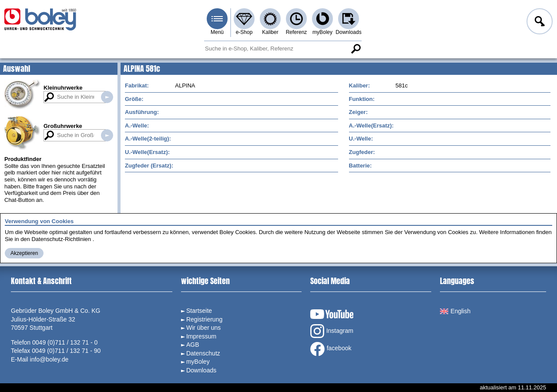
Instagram (332, 331)
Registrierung (204, 319)
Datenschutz (203, 353)
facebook (331, 349)
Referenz (297, 32)
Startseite (199, 311)
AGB (193, 345)
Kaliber (270, 32)
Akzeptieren (24, 253)
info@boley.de (49, 359)
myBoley (322, 32)
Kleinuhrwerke (63, 88)
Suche (356, 49)
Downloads (348, 32)
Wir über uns (203, 328)
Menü (217, 32)
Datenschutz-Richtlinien (61, 239)
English (455, 311)
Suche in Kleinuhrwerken (107, 97)
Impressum (201, 336)
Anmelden (539, 23)
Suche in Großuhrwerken (107, 135)
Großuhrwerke (63, 126)
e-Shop (244, 32)
